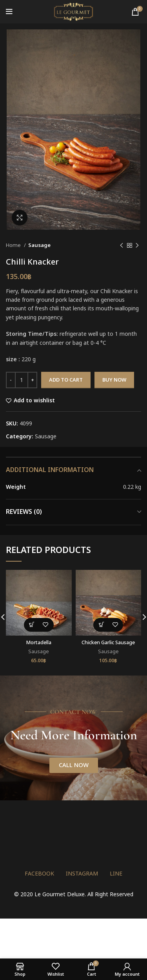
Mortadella (39, 643)
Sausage (39, 245)
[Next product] (137, 245)
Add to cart (66, 380)
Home (14, 245)
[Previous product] (122, 245)
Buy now (114, 380)
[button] (32, 625)
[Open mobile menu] (9, 12)
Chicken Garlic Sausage (108, 643)
